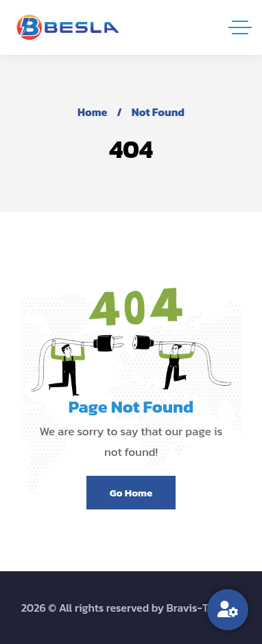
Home (92, 112)
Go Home (131, 493)
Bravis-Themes (204, 608)
